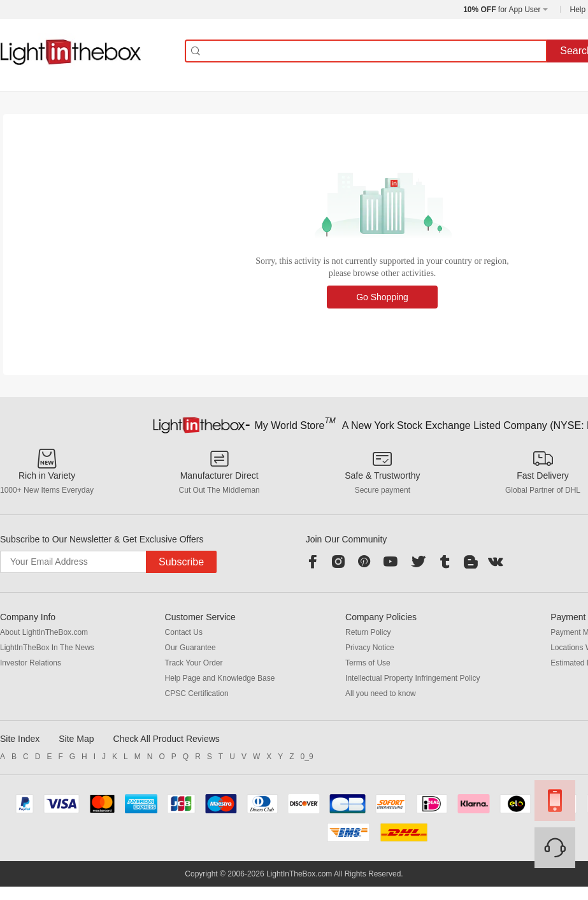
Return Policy (368, 632)
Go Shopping (382, 297)
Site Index (20, 739)
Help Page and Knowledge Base (220, 678)
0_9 (307, 757)
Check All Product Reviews (167, 739)
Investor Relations (31, 663)
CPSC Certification (197, 693)
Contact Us (184, 632)
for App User (502, 10)
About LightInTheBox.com (44, 632)
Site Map (76, 739)
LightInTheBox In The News (47, 648)
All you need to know (381, 693)
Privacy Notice (370, 648)
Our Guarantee (190, 648)
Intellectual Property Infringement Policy (412, 678)
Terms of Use (368, 663)
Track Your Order (194, 663)
